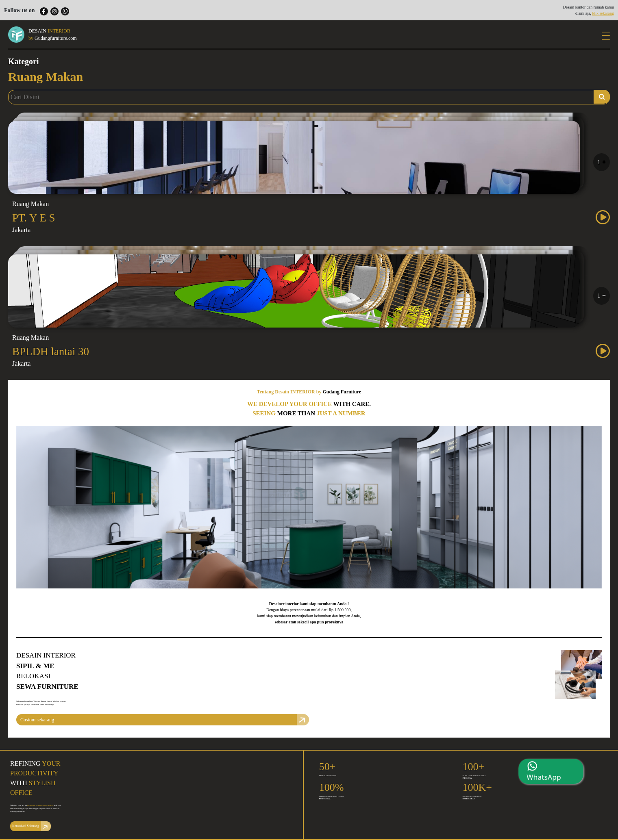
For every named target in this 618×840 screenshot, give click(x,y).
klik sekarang (603, 13)
